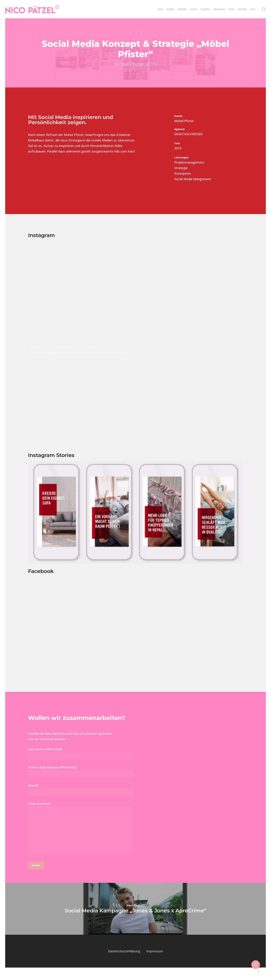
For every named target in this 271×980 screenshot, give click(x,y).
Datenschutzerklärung (124, 958)
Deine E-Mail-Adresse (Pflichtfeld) (81, 779)
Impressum (155, 958)
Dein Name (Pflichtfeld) (81, 761)
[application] (135, 399)
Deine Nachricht (81, 836)
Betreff (81, 797)
